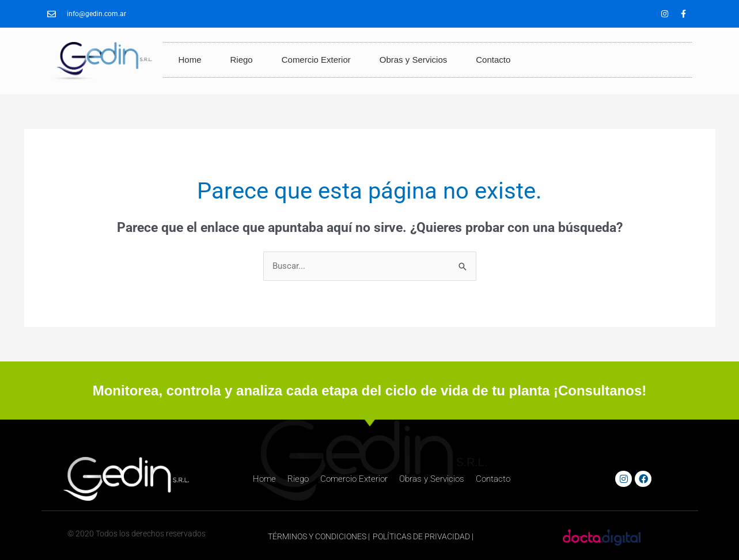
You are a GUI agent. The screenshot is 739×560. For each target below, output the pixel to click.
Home (190, 60)
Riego (242, 60)
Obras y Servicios (414, 60)
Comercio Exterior (316, 60)
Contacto (493, 60)
